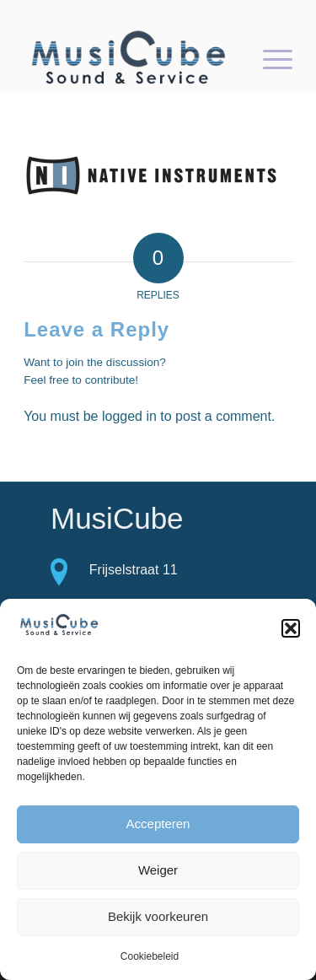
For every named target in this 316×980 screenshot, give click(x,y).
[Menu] (269, 58)
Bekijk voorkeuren (158, 916)
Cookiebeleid (150, 956)
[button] (291, 628)
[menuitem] (269, 58)
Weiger (158, 870)
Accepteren (158, 824)
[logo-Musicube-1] (131, 58)
